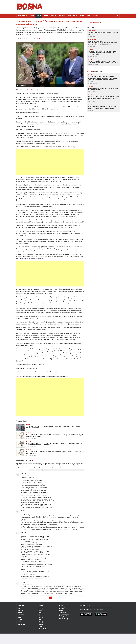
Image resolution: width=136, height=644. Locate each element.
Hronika (54, 16)
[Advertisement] (50, 162)
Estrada (41, 621)
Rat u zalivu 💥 (23, 16)
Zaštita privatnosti (64, 616)
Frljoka (40, 626)
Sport (69, 16)
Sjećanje (41, 605)
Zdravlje (41, 609)
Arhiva (61, 605)
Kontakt (61, 611)
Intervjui (46, 16)
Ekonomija (62, 16)
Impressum (62, 612)
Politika (39, 16)
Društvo (20, 623)
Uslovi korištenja (64, 614)
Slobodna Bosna (95, 22)
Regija (75, 16)
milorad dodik (51, 376)
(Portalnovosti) (33, 90)
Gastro (40, 611)
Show (40, 616)
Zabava (41, 625)
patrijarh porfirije (39, 376)
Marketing (62, 607)
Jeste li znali (42, 623)
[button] (83, 44)
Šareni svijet (42, 628)
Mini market (21, 625)
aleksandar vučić (62, 376)
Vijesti (32, 16)
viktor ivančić (27, 376)
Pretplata (62, 609)
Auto (40, 614)
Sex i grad (41, 618)
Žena (40, 619)
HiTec (40, 612)
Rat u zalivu (21, 605)
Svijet (88, 16)
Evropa (82, 16)
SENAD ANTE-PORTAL (45, 630)
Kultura (41, 607)
